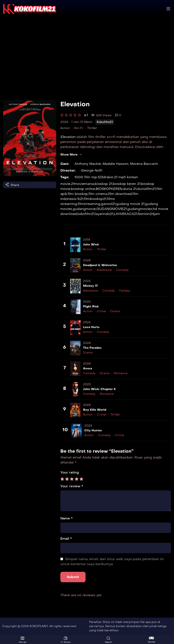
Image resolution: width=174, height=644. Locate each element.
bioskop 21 (103, 184)
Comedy (122, 270)
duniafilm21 (146, 189)
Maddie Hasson (116, 164)
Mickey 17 (90, 286)
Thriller (92, 128)
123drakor (105, 177)
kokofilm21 (86, 214)
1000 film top (86, 177)
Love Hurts (91, 327)
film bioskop (78, 194)
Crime (101, 311)
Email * (66, 539)
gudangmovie (84, 209)
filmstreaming (89, 204)
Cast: (65, 164)
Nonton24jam (149, 214)
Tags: (65, 177)
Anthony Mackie (88, 164)
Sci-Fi (78, 128)
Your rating (70, 472)
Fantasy (125, 291)
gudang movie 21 (130, 204)
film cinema (98, 194)
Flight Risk (91, 306)
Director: (68, 170)
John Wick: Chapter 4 (99, 389)
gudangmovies (140, 209)
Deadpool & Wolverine (100, 265)
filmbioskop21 (95, 199)
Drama (115, 311)
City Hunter (93, 430)
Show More (71, 155)
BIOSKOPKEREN (109, 189)
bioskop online (83, 189)
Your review (72, 486)
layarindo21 (104, 214)
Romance (121, 373)
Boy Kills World (95, 410)
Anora (88, 368)
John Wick (91, 244)
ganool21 (108, 204)
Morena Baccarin (144, 164)
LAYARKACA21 (126, 214)
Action (65, 128)
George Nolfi (92, 170)
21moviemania (83, 184)
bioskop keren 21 (127, 184)
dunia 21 (130, 189)
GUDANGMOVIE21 (112, 209)
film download (120, 194)
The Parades (92, 348)
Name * (66, 518)
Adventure (104, 270)
